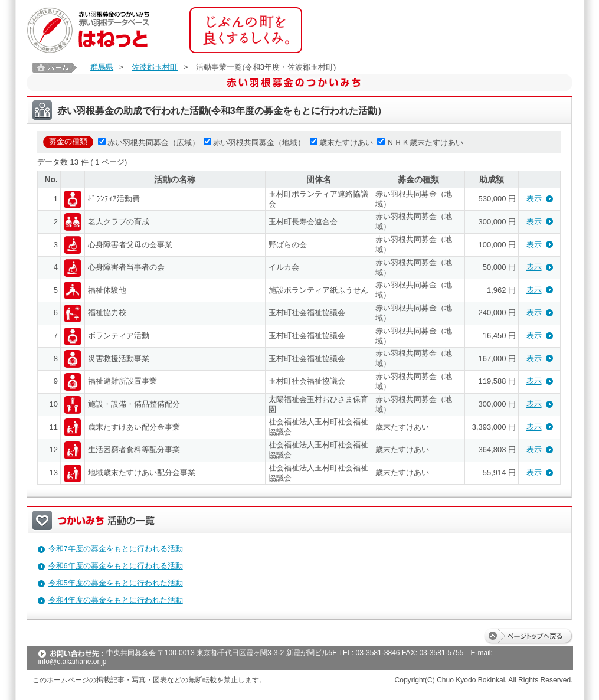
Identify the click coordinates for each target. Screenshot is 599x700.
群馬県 (102, 67)
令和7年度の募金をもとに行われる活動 (116, 549)
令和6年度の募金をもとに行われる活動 (116, 566)
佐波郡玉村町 (155, 67)
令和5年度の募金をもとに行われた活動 (116, 583)
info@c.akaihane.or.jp (73, 662)
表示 (534, 199)
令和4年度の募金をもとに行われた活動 (116, 600)
